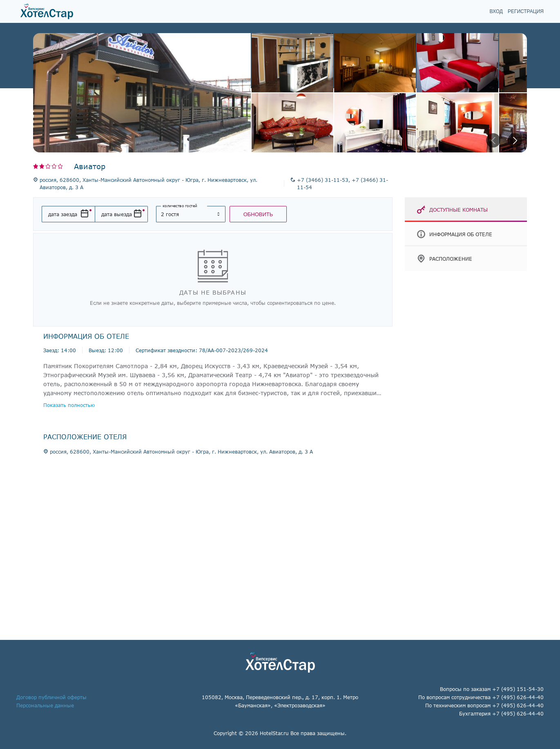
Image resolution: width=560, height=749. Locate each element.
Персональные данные (45, 705)
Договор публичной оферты (51, 697)
